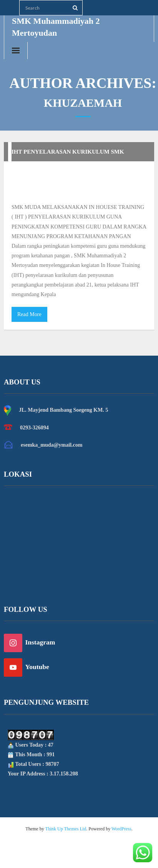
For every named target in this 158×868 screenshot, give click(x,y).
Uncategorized (39, 191)
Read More (29, 314)
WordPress (121, 829)
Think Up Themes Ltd (66, 829)
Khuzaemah (108, 177)
